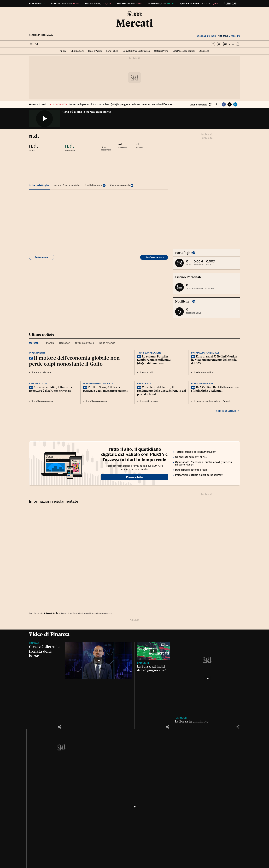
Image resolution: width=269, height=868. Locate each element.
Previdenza (144, 383)
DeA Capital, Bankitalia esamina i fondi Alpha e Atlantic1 (215, 389)
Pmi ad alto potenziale (205, 353)
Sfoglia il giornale (206, 36)
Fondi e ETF (112, 51)
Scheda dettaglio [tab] (39, 185)
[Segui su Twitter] (219, 44)
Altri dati (230, 3)
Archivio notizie (228, 411)
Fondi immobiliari (202, 383)
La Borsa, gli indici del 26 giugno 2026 (152, 668)
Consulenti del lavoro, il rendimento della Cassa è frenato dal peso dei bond (162, 391)
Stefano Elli (147, 372)
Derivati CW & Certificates (136, 51)
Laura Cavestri (203, 401)
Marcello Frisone (150, 401)
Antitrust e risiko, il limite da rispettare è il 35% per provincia (51, 389)
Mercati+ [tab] (34, 343)
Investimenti (37, 353)
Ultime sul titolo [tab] (85, 343)
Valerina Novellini (205, 372)
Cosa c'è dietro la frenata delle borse (87, 112)
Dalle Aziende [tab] (107, 343)
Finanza (34, 643)
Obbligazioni (77, 51)
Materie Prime (161, 51)
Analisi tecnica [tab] (93, 185)
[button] (31, 44)
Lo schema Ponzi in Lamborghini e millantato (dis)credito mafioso (154, 360)
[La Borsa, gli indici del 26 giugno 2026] (153, 651)
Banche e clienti (39, 383)
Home (33, 104)
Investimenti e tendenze (98, 383)
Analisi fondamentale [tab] (67, 185)
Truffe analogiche (149, 353)
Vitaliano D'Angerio (43, 401)
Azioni (63, 51)
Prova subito (134, 477)
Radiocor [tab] (65, 343)
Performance (42, 257)
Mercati (134, 23)
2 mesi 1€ (229, 36)
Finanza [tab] (49, 343)
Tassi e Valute (95, 51)
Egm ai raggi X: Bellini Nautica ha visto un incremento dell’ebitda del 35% (214, 360)
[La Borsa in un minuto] (207, 678)
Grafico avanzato (155, 257)
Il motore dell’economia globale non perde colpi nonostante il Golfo (74, 361)
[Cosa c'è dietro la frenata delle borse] (98, 661)
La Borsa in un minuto (192, 721)
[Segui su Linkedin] (225, 44)
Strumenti (204, 51)
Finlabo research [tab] (120, 185)
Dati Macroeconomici (184, 51)
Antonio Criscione (42, 372)
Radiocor (143, 663)
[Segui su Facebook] (213, 44)
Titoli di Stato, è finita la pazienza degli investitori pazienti (106, 389)
